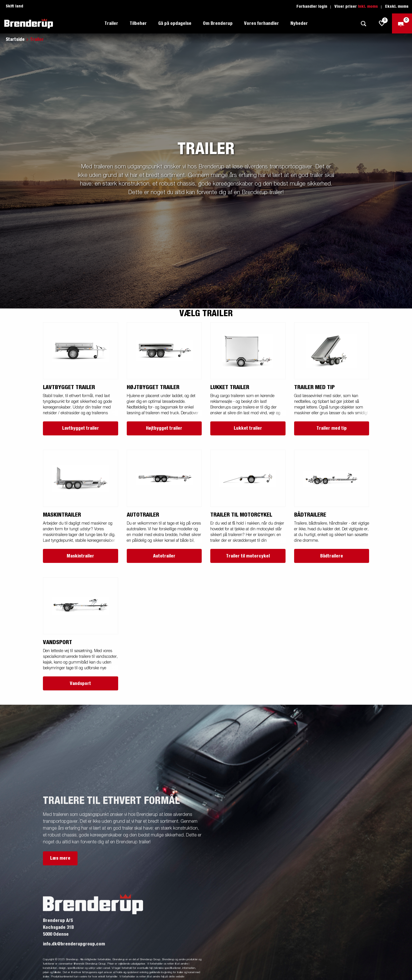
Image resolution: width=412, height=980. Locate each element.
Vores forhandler (262, 23)
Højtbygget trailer (164, 428)
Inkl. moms (368, 7)
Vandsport (80, 684)
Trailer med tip (332, 428)
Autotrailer (164, 556)
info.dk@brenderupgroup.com (74, 944)
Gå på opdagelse (175, 23)
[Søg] (363, 24)
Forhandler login (312, 7)
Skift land (14, 6)
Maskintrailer (80, 556)
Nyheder (299, 23)
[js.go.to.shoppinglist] (382, 23)
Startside (15, 39)
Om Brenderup (218, 23)
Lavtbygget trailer (81, 428)
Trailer (111, 23)
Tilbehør (138, 23)
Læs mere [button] (60, 858)
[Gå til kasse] (402, 23)
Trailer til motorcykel (248, 556)
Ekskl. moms (397, 7)
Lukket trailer (248, 428)
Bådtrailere (332, 556)
